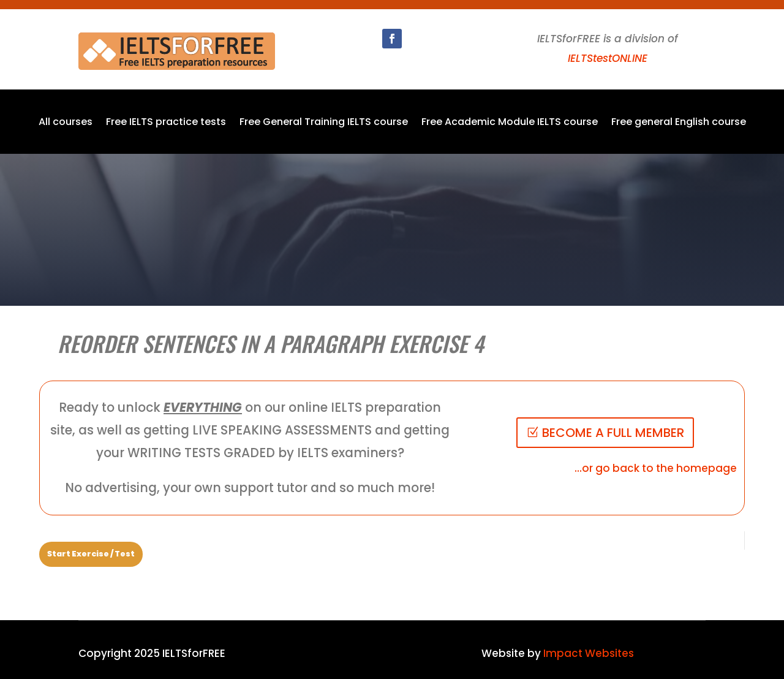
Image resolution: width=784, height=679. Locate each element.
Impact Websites (589, 653)
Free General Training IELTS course (324, 123)
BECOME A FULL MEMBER (613, 433)
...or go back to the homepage (656, 468)
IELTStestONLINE (608, 58)
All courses (66, 123)
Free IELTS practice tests (166, 123)
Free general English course (679, 123)
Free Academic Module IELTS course (510, 123)
